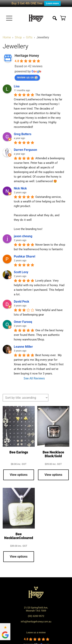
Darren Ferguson (25, 150)
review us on (27, 77)
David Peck (22, 302)
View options (19, 475)
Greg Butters (23, 134)
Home (7, 37)
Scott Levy (21, 272)
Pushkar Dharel (24, 256)
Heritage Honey (27, 56)
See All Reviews (34, 378)
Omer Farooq (23, 322)
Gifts (29, 37)
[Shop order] (26, 398)
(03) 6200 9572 (36, 616)
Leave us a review (36, 632)
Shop (18, 37)
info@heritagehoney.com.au (36, 622)
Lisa (17, 86)
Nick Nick (20, 188)
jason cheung (23, 236)
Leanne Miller (23, 347)
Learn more (52, 3)
